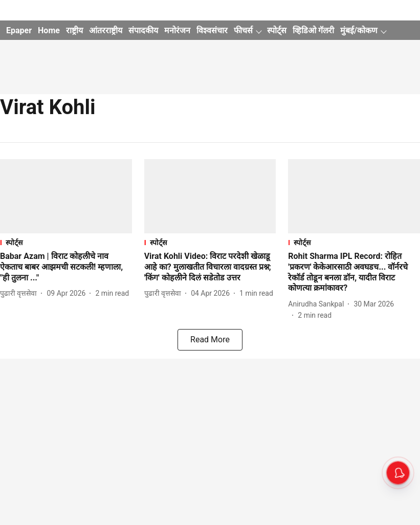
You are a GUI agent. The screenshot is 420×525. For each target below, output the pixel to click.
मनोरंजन (177, 30)
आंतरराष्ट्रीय (106, 30)
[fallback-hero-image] (66, 196)
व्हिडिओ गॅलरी (313, 30)
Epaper (19, 30)
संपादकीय (143, 30)
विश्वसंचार (212, 30)
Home (49, 30)
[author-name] (20, 293)
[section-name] (66, 242)
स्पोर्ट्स (277, 30)
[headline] (66, 267)
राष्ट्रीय (74, 30)
